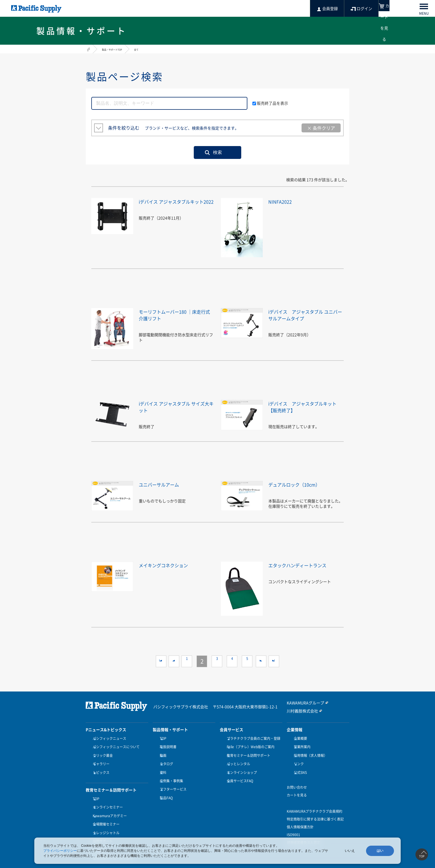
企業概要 (299, 738)
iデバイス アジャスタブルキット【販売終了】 (305, 406)
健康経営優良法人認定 (303, 834)
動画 (162, 752)
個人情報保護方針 (300, 819)
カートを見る (297, 787)
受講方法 (98, 831)
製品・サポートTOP (117, 49)
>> (274, 661)
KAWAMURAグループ (303, 703)
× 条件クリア (321, 128)
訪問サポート (101, 824)
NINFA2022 (282, 201)
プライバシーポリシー (60, 851)
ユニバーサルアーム (164, 484)
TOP (95, 790)
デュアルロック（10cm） (301, 484)
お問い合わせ (297, 779)
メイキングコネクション (169, 565)
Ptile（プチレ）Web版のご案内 (249, 745)
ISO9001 (293, 826)
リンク (297, 759)
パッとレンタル (237, 759)
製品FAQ (165, 786)
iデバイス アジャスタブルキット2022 (176, 205)
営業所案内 (301, 745)
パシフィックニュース (108, 738)
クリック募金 (101, 752)
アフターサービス (172, 779)
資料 (162, 766)
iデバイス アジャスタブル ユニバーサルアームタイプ (306, 315)
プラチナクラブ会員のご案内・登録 (252, 738)
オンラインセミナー (106, 797)
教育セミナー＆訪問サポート (247, 752)
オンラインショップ (240, 766)
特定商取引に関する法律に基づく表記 (315, 811)
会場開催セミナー (105, 811)
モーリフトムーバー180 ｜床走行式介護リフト (175, 315)
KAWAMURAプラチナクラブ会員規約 (315, 803)
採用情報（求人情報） (309, 752)
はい (380, 851)
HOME (88, 48)
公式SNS (299, 766)
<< (161, 661)
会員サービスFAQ (239, 772)
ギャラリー (100, 759)
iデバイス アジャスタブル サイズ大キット (174, 406)
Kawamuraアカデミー (108, 804)
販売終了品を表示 (270, 103)
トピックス (100, 766)
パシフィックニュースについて (115, 745)
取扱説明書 (167, 745)
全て (147, 49)
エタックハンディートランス (305, 565)
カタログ (165, 759)
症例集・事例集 (170, 772)
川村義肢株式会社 (300, 711)
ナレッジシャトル (105, 818)
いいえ (350, 851)
